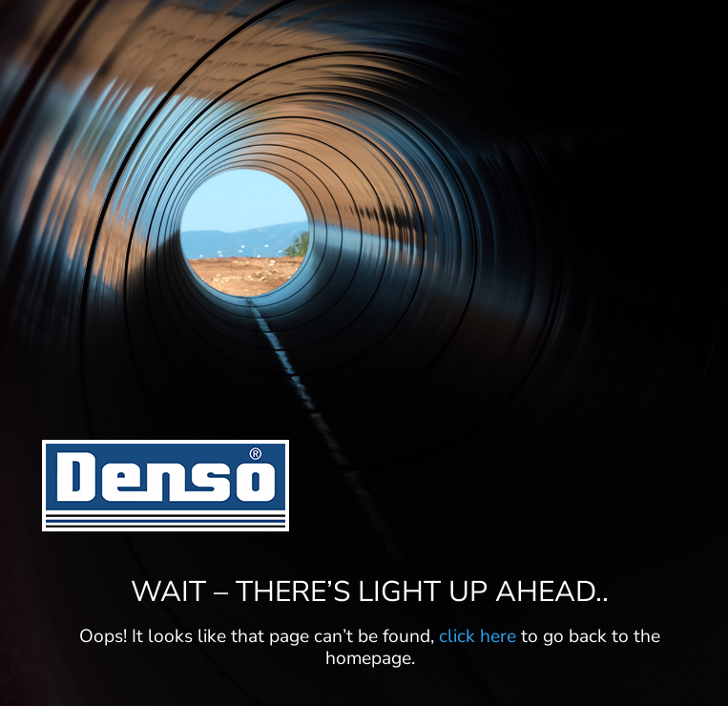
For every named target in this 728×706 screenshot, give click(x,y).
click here (478, 636)
